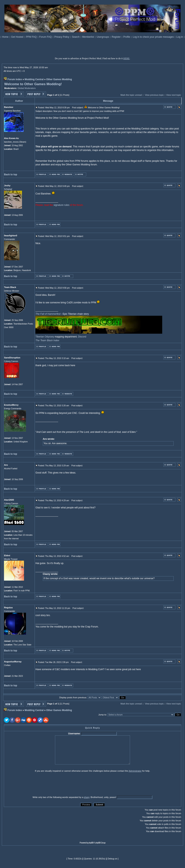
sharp (87, 797)
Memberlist (88, 37)
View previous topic (154, 95)
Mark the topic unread (131, 95)
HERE (126, 58)
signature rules (61, 205)
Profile (127, 37)
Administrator (135, 771)
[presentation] (35, 784)
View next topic (174, 95)
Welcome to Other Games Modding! (33, 84)
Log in (180, 37)
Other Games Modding (59, 79)
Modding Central (34, 79)
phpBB (91, 843)
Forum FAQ (46, 37)
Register (117, 37)
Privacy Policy (62, 37)
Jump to (102, 715)
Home (5, 37)
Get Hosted (18, 37)
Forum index (15, 79)
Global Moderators (27, 88)
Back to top (10, 175)
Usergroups (103, 37)
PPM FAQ (32, 37)
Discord (82, 337)
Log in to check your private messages (154, 37)
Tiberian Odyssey (45, 337)
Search (76, 37)
